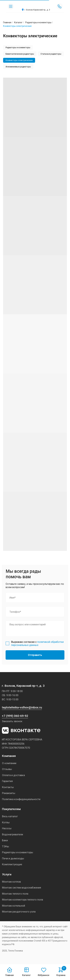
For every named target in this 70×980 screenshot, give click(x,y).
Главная (10, 975)
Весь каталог (10, 816)
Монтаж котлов (11, 882)
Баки (5, 840)
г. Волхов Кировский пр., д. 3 (37, 10)
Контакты (8, 787)
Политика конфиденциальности (21, 799)
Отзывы (7, 769)
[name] (35, 598)
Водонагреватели (12, 834)
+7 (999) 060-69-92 (15, 716)
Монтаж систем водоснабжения (21, 888)
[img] (35, 5)
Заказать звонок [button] (12, 721)
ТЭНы (6, 846)
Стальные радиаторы (51, 54)
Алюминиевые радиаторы (18, 67)
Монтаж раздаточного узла (19, 912)
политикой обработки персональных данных (37, 643)
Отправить (35, 655)
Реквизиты (9, 793)
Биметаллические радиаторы (20, 54)
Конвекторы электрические (19, 60)
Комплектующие (12, 864)
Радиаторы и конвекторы (38, 22)
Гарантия (7, 781)
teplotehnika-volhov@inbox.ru (22, 707)
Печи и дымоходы (13, 858)
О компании (9, 763)
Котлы (6, 822)
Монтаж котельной (14, 906)
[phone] (35, 612)
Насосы (7, 828)
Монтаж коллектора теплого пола (23, 900)
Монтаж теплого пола (15, 894)
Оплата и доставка (13, 775)
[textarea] (35, 629)
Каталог (18, 22)
